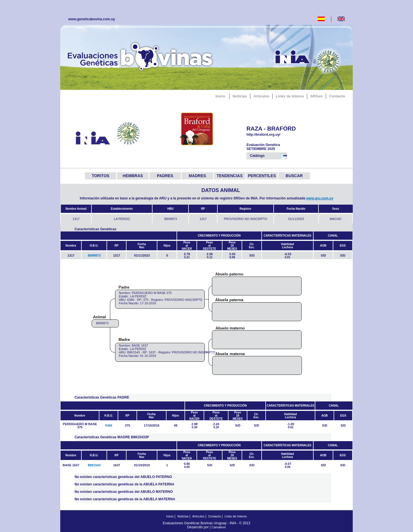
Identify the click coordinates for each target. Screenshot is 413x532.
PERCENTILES (262, 176)
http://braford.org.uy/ (271, 135)
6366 (109, 425)
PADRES (165, 176)
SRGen (316, 96)
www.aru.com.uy (320, 198)
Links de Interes (290, 96)
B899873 (94, 255)
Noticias (240, 96)
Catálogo (268, 156)
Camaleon (219, 527)
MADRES (198, 176)
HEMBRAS (133, 176)
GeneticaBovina (141, 56)
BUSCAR (294, 176)
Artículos (261, 96)
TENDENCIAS (229, 176)
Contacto (337, 96)
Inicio (220, 96)
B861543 (94, 465)
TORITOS (101, 176)
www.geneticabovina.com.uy (92, 19)
